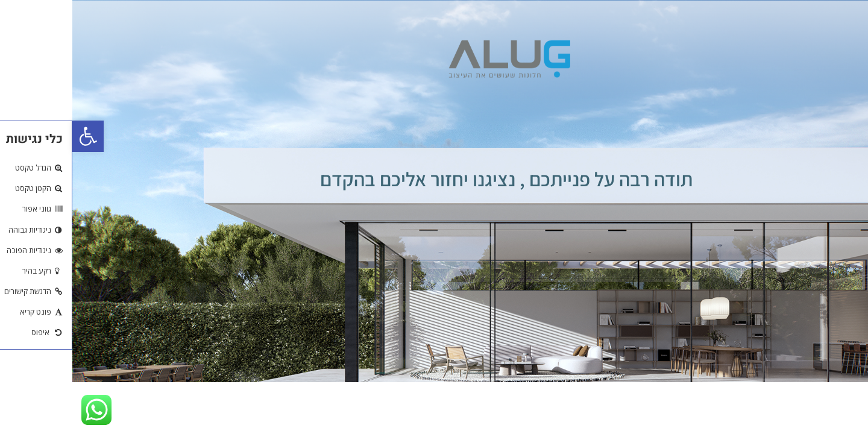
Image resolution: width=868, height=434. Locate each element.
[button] (16, 136)
